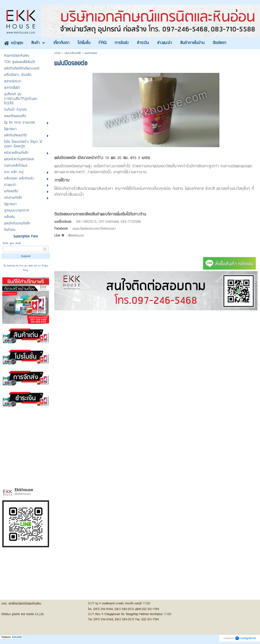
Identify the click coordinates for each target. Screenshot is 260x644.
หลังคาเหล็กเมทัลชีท (73, 53)
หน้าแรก (58, 53)
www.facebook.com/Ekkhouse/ (94, 229)
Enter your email (12, 244)
